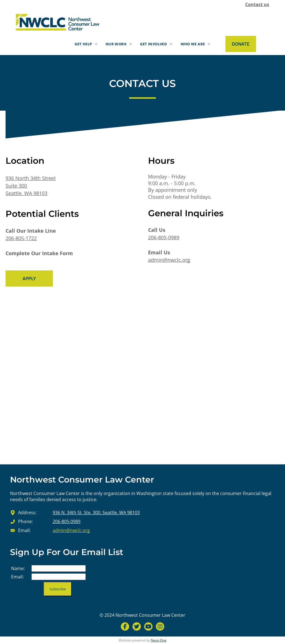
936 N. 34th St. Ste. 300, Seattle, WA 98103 (96, 513)
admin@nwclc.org (169, 260)
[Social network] (125, 627)
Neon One (159, 640)
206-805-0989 (164, 237)
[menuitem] (86, 44)
